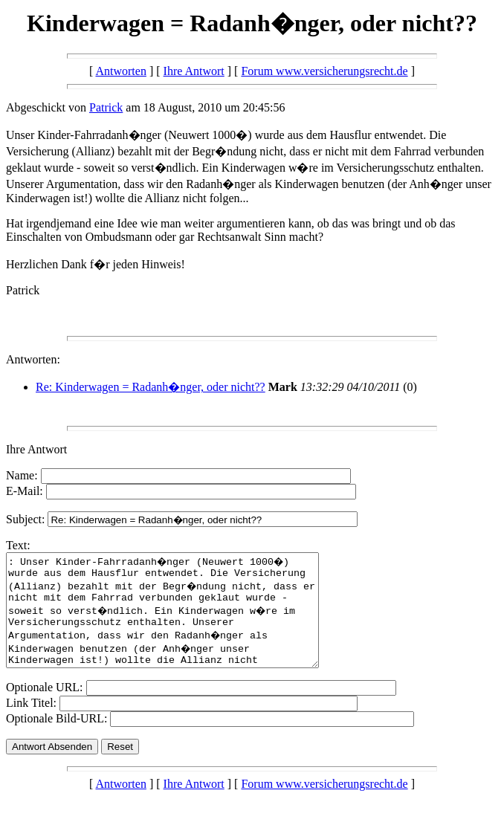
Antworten (120, 71)
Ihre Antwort (194, 71)
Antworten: (33, 359)
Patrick (106, 107)
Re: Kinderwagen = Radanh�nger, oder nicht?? (151, 387)
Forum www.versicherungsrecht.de (324, 71)
